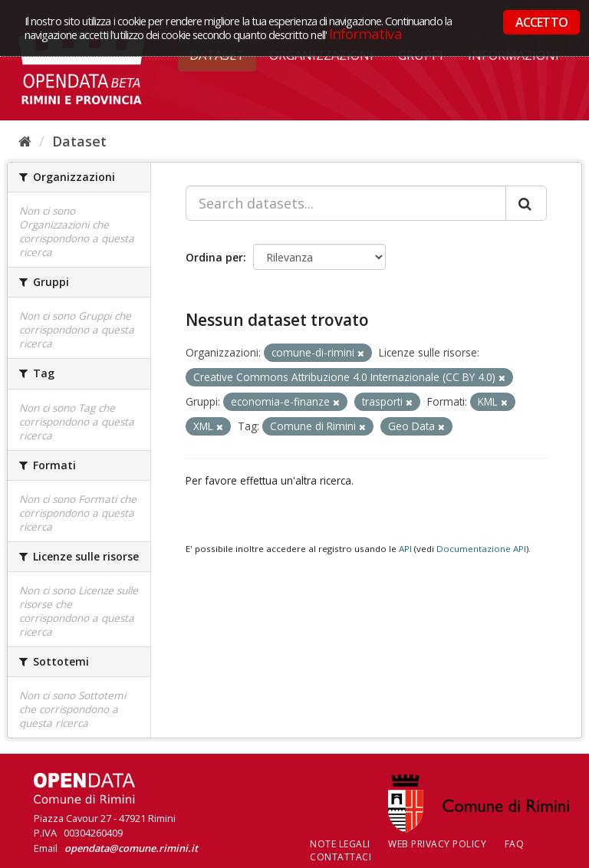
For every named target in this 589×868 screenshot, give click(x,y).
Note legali (340, 844)
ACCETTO (541, 22)
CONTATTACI (341, 857)
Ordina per (214, 257)
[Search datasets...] (346, 203)
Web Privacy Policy (437, 844)
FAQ (515, 844)
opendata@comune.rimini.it (131, 848)
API (405, 549)
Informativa (365, 33)
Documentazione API (481, 549)
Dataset (79, 141)
